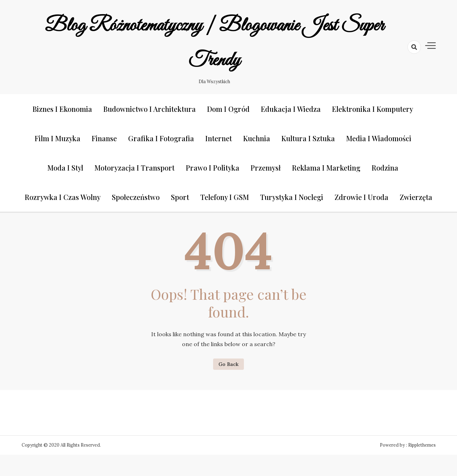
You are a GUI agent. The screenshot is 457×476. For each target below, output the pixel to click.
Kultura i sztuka (308, 138)
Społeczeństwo (136, 197)
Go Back (228, 364)
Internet (219, 138)
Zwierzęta (416, 197)
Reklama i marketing (326, 168)
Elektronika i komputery (373, 109)
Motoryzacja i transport (135, 168)
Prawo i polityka (213, 168)
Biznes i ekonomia (62, 109)
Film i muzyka (58, 138)
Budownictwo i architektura (150, 109)
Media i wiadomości (379, 138)
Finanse (104, 138)
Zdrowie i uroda (361, 197)
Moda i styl (65, 168)
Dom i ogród (228, 109)
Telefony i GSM (225, 197)
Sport (180, 197)
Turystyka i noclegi (292, 197)
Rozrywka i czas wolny (63, 197)
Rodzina (385, 168)
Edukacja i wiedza (291, 109)
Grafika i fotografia (161, 138)
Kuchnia (257, 138)
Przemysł (266, 168)
